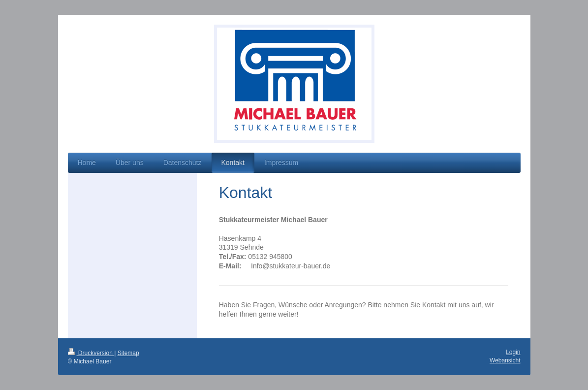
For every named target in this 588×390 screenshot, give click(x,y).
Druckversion (91, 353)
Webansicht (505, 360)
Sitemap (128, 353)
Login (513, 352)
